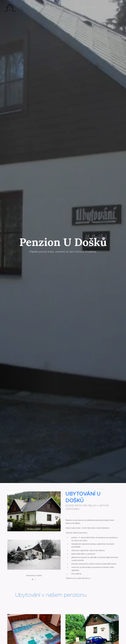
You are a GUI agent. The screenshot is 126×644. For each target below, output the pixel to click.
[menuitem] (33, 8)
